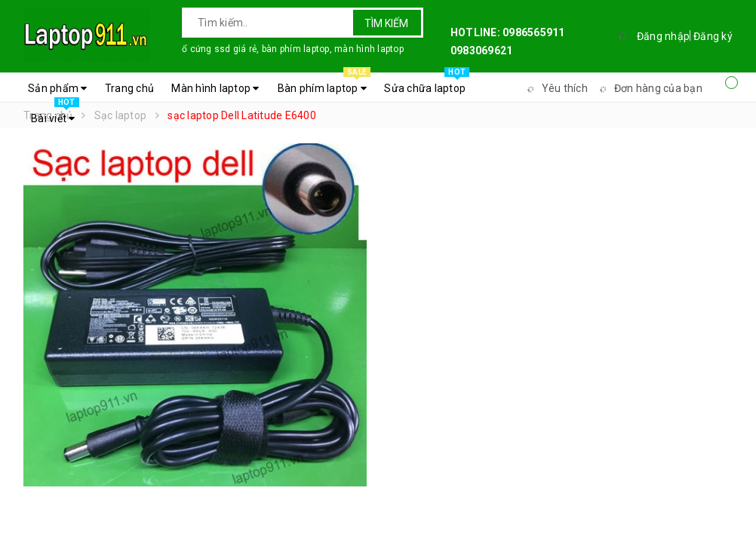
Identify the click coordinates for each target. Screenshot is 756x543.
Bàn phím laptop (324, 84)
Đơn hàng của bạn (649, 88)
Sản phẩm (58, 88)
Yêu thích (555, 88)
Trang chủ (129, 88)
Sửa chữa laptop (427, 84)
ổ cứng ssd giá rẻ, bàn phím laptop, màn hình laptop (293, 49)
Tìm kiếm (386, 23)
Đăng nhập (663, 36)
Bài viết (55, 115)
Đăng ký (713, 36)
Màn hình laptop (215, 88)
